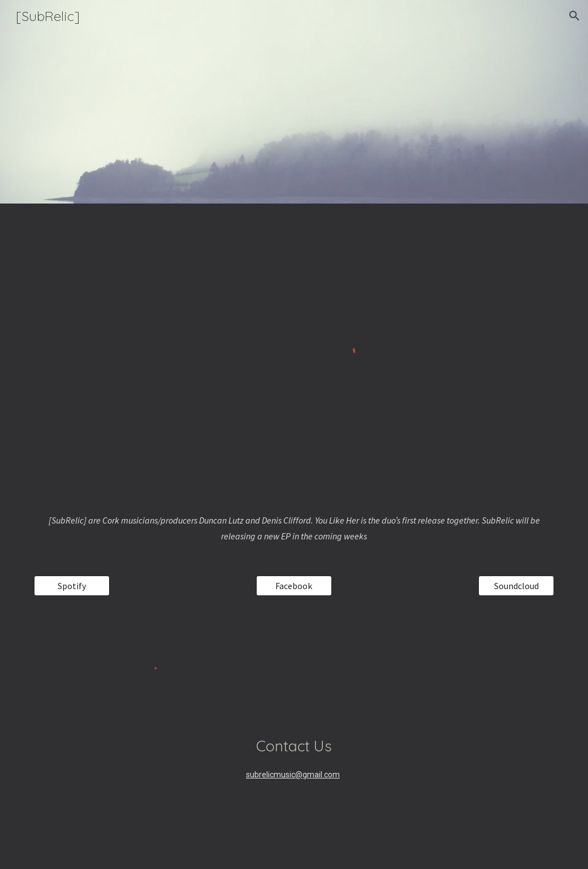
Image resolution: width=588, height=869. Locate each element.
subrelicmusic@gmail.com (293, 775)
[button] (574, 16)
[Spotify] (72, 586)
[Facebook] (294, 586)
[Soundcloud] (516, 586)
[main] (294, 528)
